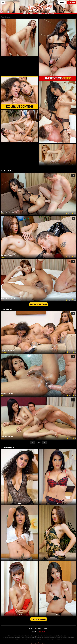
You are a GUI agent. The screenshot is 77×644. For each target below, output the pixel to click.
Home (31, 629)
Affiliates (19, 636)
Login (62, 2)
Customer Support (12, 636)
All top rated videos (39, 304)
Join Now (42, 632)
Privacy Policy (57, 636)
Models (46, 629)
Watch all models (39, 619)
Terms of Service (65, 636)
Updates (38, 629)
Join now (71, 2)
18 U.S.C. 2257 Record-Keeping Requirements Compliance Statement (37, 636)
